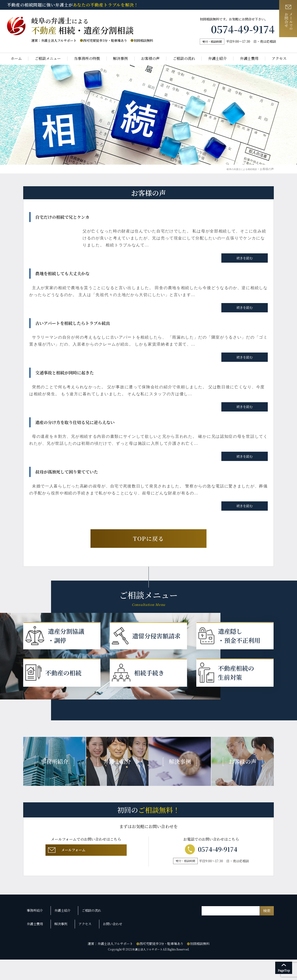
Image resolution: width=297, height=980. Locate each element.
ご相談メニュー (48, 59)
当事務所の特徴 (87, 59)
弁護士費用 (249, 59)
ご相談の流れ (184, 59)
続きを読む (245, 258)
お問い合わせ (108, 947)
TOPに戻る (148, 538)
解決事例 (120, 59)
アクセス (279, 59)
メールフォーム (85, 883)
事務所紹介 (36, 939)
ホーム (16, 59)
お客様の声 (150, 59)
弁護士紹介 (217, 59)
